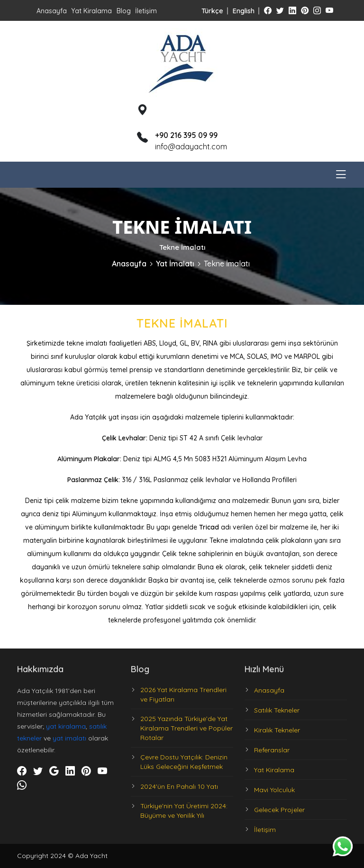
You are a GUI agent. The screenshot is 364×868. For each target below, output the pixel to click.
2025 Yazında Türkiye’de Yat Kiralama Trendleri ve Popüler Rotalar (187, 728)
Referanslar (272, 750)
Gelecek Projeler (279, 810)
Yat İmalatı (175, 264)
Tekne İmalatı (227, 264)
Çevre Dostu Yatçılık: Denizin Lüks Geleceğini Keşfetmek (184, 762)
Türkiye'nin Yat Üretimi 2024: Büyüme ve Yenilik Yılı (184, 811)
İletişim (146, 11)
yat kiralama (66, 726)
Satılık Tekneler (277, 710)
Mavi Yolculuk (274, 790)
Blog (124, 11)
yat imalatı (69, 738)
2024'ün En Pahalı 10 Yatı (179, 786)
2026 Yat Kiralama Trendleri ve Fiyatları (183, 694)
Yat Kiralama (91, 11)
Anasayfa (52, 11)
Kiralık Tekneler (277, 730)
